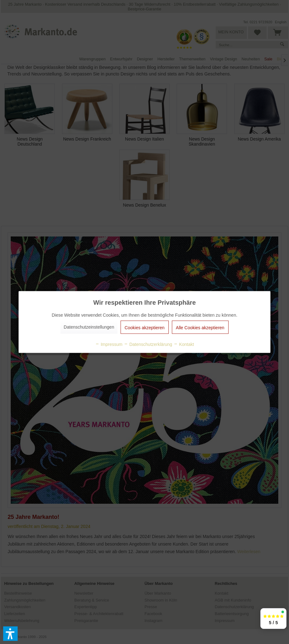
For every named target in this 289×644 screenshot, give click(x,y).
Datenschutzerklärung (148, 344)
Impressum (109, 344)
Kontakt (184, 344)
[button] (10, 634)
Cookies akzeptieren (145, 328)
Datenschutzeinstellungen (89, 327)
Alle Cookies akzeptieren (200, 328)
